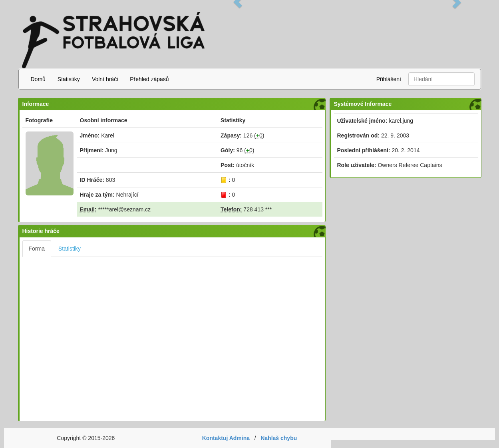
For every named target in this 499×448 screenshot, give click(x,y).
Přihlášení (389, 79)
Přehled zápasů (149, 79)
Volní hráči (105, 79)
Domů (38, 79)
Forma (37, 249)
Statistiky (69, 79)
